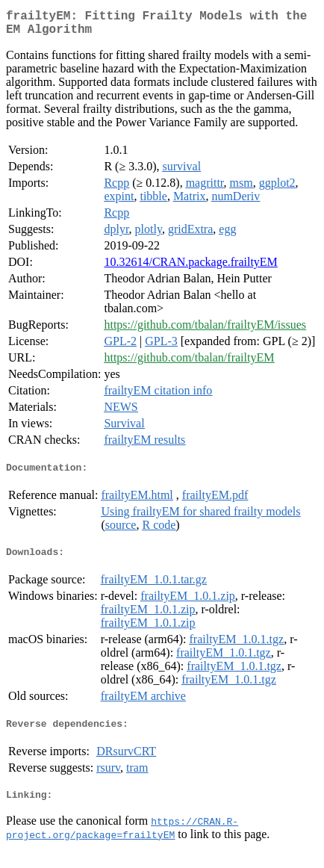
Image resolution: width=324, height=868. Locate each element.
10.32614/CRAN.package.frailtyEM (190, 268)
